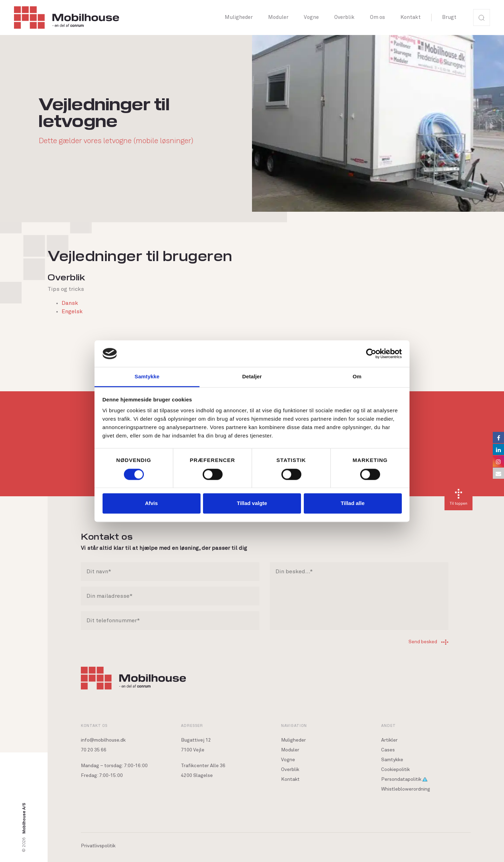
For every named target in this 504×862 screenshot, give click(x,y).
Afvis (151, 503)
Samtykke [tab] (147, 377)
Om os (377, 17)
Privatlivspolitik (98, 846)
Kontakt (411, 17)
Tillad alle (352, 503)
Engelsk (72, 311)
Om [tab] (357, 377)
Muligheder (239, 17)
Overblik (344, 17)
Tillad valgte (252, 503)
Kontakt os (94, 725)
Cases (388, 750)
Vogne (311, 17)
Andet (388, 725)
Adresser (192, 725)
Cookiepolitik (395, 770)
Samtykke (392, 760)
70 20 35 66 (94, 750)
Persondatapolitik (404, 779)
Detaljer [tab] (252, 377)
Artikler (389, 740)
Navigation (294, 725)
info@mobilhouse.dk (103, 740)
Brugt (449, 17)
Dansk (70, 303)
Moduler (278, 17)
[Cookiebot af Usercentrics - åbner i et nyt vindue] (371, 353)
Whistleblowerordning (406, 789)
